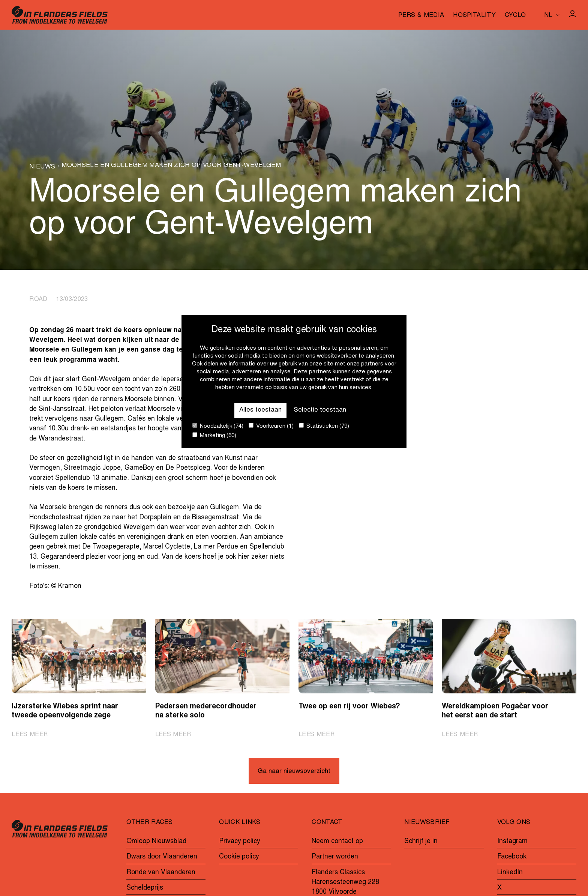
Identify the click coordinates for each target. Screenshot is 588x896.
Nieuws (42, 167)
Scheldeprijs (145, 888)
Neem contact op (337, 842)
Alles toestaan (260, 410)
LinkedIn (510, 873)
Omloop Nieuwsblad (156, 842)
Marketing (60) (214, 435)
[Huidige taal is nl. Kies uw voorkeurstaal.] (552, 15)
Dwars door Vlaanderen (162, 857)
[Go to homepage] (60, 15)
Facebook (512, 857)
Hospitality (474, 16)
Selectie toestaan (320, 410)
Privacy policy (240, 842)
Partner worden (335, 857)
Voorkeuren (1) (271, 426)
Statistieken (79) (324, 426)
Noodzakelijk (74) (218, 426)
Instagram (512, 842)
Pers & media (421, 16)
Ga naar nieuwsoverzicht (294, 772)
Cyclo (515, 16)
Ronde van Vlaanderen (161, 873)
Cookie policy (239, 857)
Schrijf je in (421, 842)
